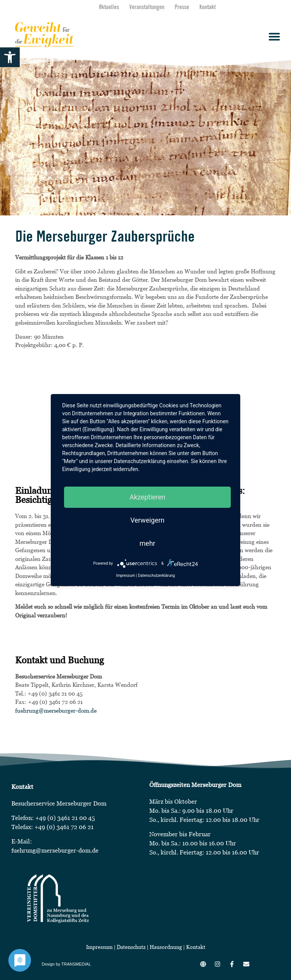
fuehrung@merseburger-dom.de (56, 711)
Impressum (99, 947)
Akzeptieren (148, 497)
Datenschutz (132, 947)
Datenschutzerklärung (156, 576)
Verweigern (147, 520)
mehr (147, 543)
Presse (182, 8)
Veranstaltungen (147, 8)
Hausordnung (166, 947)
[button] (10, 57)
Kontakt (207, 8)
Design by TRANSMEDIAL (66, 964)
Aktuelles (109, 8)
